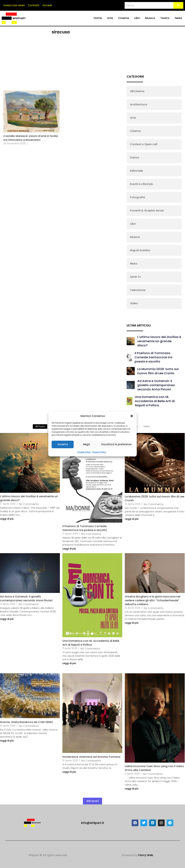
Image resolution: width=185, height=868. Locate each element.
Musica (150, 18)
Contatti (34, 5)
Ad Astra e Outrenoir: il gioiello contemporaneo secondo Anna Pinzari (156, 385)
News (179, 18)
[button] (132, 416)
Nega (86, 444)
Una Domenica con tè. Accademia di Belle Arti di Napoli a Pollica (155, 401)
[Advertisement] (61, 64)
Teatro (165, 18)
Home (98, 18)
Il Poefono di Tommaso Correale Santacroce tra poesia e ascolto (153, 357)
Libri (137, 18)
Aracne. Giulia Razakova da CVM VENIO (26, 722)
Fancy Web (146, 855)
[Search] (149, 5)
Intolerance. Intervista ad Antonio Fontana (91, 757)
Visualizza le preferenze (116, 444)
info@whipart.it (93, 823)
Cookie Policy (84, 452)
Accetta (63, 444)
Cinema (124, 18)
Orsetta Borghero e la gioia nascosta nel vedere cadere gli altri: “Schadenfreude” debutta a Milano (153, 600)
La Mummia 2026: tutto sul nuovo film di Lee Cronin (158, 371)
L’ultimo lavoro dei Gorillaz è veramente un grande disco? (159, 341)
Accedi (47, 5)
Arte (110, 18)
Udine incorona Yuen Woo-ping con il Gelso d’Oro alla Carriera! (154, 768)
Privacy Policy (99, 452)
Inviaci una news (14, 5)
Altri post (92, 801)
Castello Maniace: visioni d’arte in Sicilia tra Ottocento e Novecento (31, 138)
